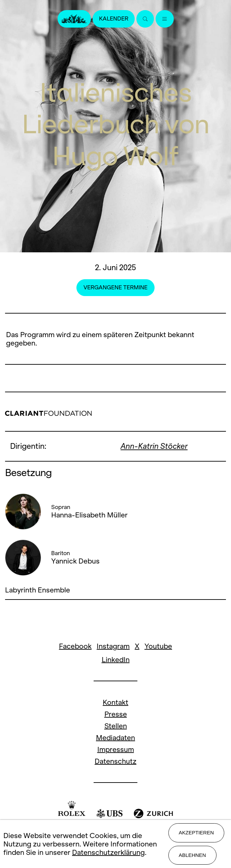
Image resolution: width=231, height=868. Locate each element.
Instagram (113, 646)
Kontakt (115, 702)
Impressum (116, 749)
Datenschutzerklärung (108, 852)
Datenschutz (115, 761)
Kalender (114, 19)
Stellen (116, 726)
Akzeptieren (196, 833)
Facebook (75, 646)
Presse (116, 714)
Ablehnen (192, 855)
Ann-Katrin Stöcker (154, 446)
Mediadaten (115, 738)
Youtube (158, 646)
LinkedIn (116, 660)
